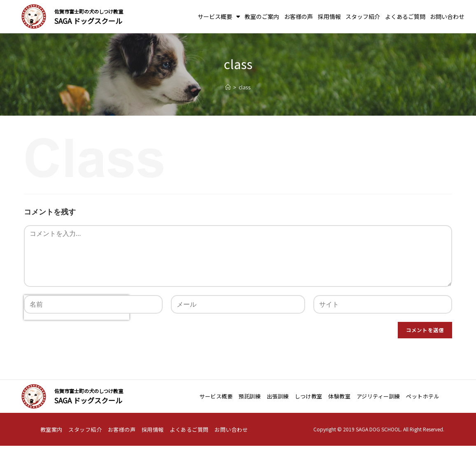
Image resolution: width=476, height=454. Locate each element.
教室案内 (51, 430)
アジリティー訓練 (378, 396)
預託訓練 (250, 396)
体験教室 (339, 396)
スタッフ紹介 (363, 16)
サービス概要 (219, 16)
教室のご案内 (262, 16)
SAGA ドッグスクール (88, 21)
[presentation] (77, 334)
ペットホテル (423, 396)
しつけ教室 (309, 396)
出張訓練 (278, 396)
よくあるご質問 (405, 16)
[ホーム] (228, 87)
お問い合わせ (447, 16)
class (245, 87)
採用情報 (329, 16)
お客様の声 (299, 16)
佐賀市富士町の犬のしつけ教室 (89, 11)
